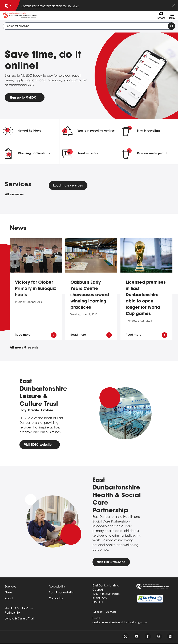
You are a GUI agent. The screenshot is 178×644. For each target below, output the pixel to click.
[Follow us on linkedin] (170, 637)
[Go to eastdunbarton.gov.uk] (20, 15)
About (9, 599)
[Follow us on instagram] (159, 637)
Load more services (69, 186)
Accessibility (57, 587)
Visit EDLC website (39, 445)
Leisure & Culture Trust (19, 619)
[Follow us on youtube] (137, 637)
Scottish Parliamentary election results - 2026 (50, 6)
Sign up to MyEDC (23, 98)
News (9, 593)
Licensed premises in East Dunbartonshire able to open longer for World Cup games (146, 298)
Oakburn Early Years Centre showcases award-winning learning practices (90, 295)
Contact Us (56, 599)
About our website (61, 593)
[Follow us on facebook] (148, 637)
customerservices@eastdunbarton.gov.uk (120, 623)
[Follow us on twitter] (126, 637)
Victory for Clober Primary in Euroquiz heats (35, 289)
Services (10, 587)
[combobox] (89, 26)
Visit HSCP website (112, 563)
